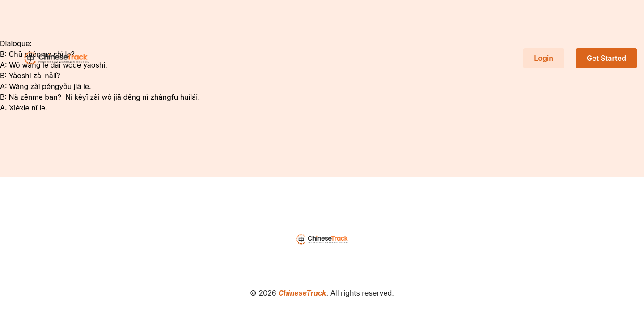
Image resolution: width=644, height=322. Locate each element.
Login (544, 58)
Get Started (606, 58)
